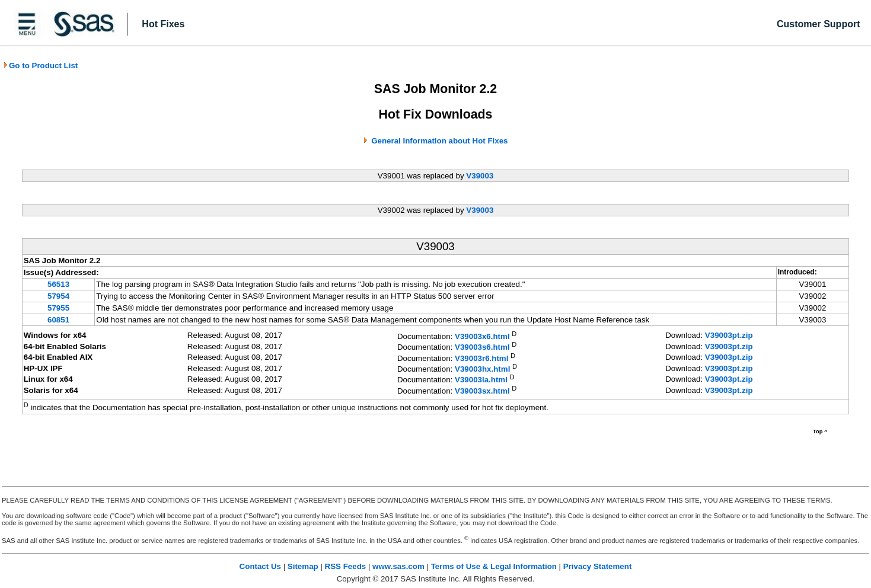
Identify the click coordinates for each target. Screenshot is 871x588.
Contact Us (260, 566)
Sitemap (303, 566)
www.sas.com (398, 566)
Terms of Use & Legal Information (494, 566)
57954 (58, 296)
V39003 (480, 176)
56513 (58, 284)
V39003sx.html (482, 391)
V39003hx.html (482, 369)
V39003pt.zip (729, 335)
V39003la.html (481, 380)
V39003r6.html (481, 358)
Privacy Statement (598, 566)
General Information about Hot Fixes (439, 141)
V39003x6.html (482, 336)
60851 (58, 320)
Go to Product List (40, 65)
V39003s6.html (482, 348)
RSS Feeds (346, 566)
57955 (58, 308)
